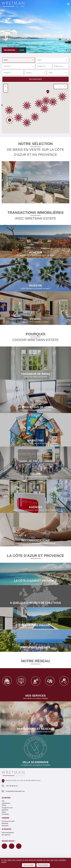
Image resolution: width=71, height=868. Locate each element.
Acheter (6, 798)
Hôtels (4, 812)
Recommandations (8, 833)
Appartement (6, 803)
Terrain (4, 805)
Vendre (5, 818)
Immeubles (5, 814)
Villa (3, 801)
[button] (19, 60)
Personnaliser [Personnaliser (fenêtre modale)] (43, 865)
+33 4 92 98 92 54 (12, 786)
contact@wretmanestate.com (15, 791)
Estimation (5, 826)
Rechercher (36, 79)
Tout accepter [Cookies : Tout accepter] (29, 865)
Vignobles (5, 810)
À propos (6, 829)
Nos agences (6, 835)
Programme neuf (7, 808)
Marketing (5, 823)
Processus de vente (8, 821)
